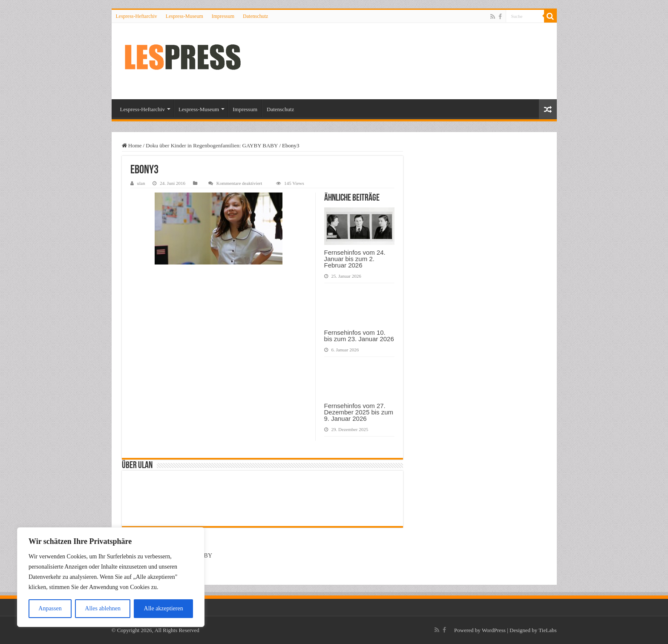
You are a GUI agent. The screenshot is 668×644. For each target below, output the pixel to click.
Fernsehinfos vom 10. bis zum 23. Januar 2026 (359, 336)
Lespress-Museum (184, 16)
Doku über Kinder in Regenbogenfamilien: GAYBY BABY (212, 145)
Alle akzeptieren (164, 608)
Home (132, 145)
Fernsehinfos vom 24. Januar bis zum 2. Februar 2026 (355, 259)
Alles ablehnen (103, 608)
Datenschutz (255, 16)
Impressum (223, 16)
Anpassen (50, 608)
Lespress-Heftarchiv (137, 16)
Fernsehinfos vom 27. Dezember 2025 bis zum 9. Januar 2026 (359, 412)
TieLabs (547, 630)
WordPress (494, 630)
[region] (111, 577)
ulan (141, 183)
